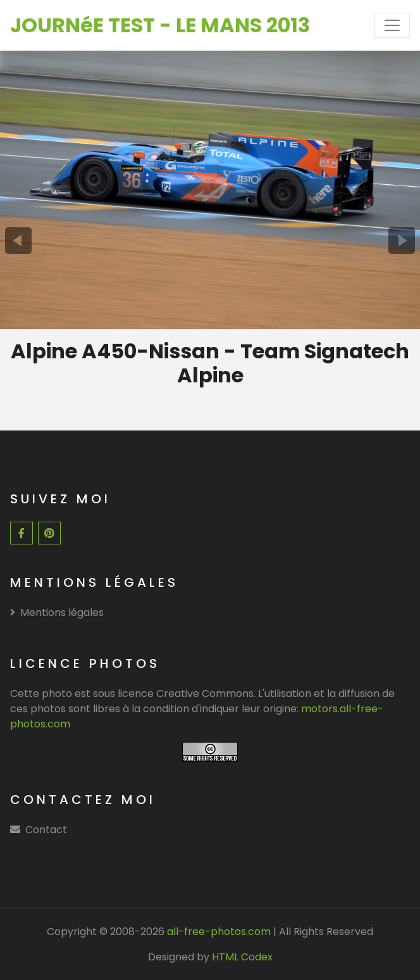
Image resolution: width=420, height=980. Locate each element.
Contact (46, 830)
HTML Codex (242, 957)
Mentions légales (57, 612)
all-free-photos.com (218, 932)
